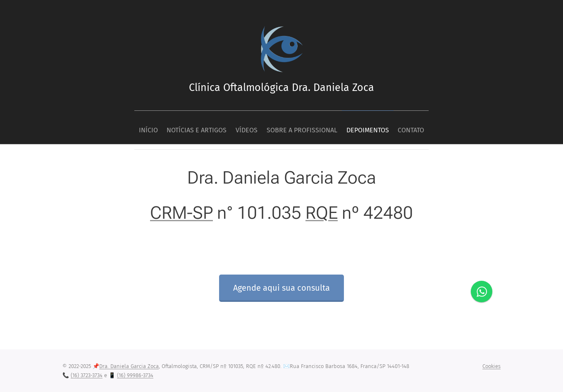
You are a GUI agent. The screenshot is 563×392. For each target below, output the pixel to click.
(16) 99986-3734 (135, 375)
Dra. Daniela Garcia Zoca (129, 366)
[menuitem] (134, 127)
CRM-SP (181, 212)
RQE (322, 212)
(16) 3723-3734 (87, 375)
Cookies (491, 366)
